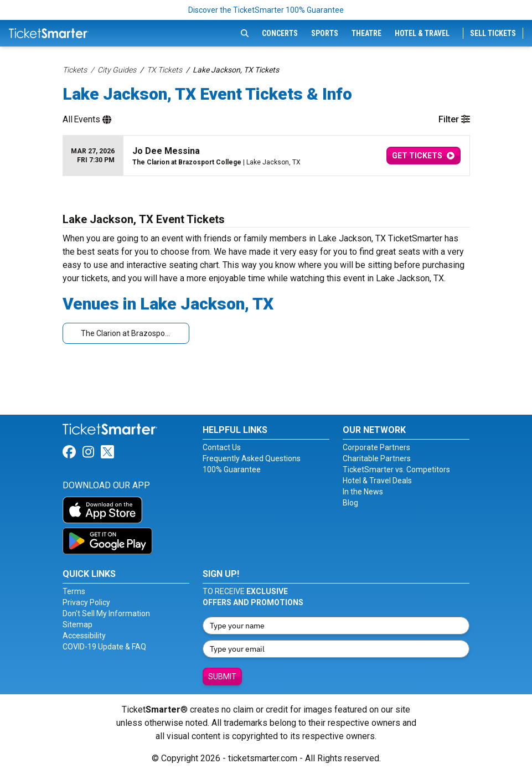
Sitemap (78, 625)
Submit (222, 677)
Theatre (366, 33)
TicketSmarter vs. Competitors (396, 469)
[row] (266, 156)
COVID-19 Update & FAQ (104, 647)
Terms (74, 591)
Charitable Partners (377, 458)
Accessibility (84, 636)
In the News (363, 492)
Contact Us (222, 447)
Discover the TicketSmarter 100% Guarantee (266, 10)
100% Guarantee (232, 469)
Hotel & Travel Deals (377, 481)
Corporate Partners (376, 447)
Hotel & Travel (422, 33)
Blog (350, 503)
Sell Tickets (493, 33)
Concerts (280, 33)
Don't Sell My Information (106, 613)
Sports (325, 33)
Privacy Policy (86, 602)
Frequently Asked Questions (252, 458)
